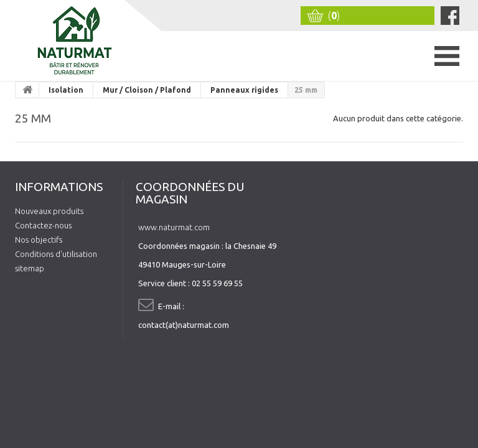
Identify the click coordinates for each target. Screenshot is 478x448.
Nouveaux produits (49, 211)
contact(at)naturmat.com (184, 325)
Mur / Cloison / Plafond (147, 90)
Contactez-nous (43, 225)
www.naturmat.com (174, 227)
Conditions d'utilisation (56, 254)
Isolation (66, 90)
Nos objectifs (39, 240)
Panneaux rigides (244, 90)
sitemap (30, 268)
